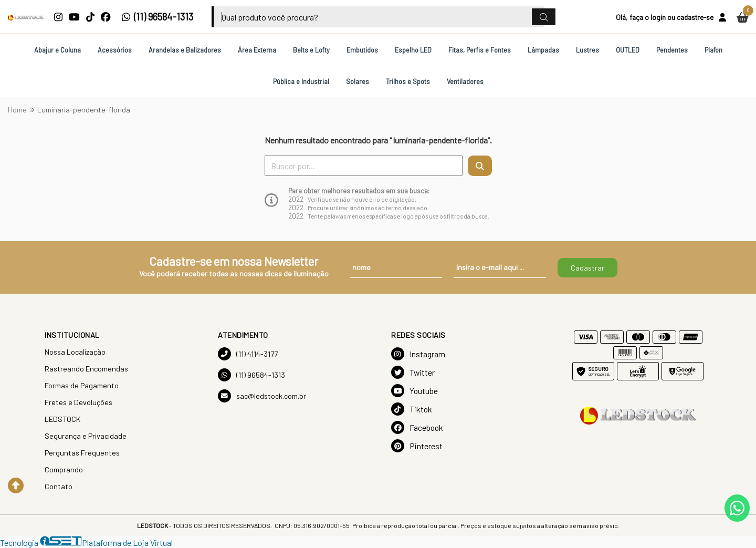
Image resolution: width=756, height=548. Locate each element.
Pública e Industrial (301, 81)
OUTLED (628, 50)
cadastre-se (695, 17)
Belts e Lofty (311, 50)
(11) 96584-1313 (157, 17)
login (658, 17)
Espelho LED (413, 50)
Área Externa (257, 50)
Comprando (64, 469)
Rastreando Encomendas (86, 369)
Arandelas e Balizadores (185, 50)
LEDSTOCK (62, 419)
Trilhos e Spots (408, 81)
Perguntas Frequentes (82, 453)
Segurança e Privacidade (86, 436)
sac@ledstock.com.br (262, 396)
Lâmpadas (543, 50)
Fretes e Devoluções (78, 402)
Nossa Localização (75, 352)
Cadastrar (587, 268)
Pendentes (672, 50)
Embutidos (362, 50)
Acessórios (115, 50)
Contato (59, 486)
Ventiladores (465, 81)
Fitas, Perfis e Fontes (480, 50)
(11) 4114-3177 (248, 354)
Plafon (713, 50)
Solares (358, 81)
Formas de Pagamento (82, 385)
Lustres (587, 50)
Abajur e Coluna (57, 50)
